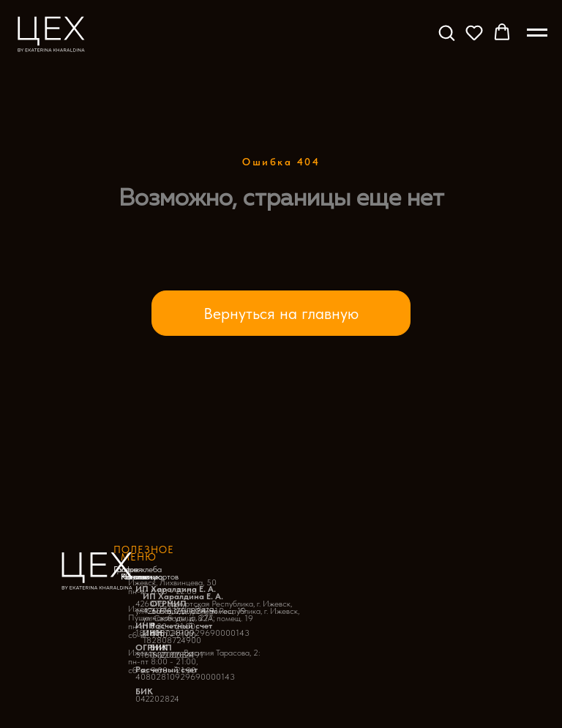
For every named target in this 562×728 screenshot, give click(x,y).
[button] (446, 32)
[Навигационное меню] (537, 33)
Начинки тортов (150, 577)
